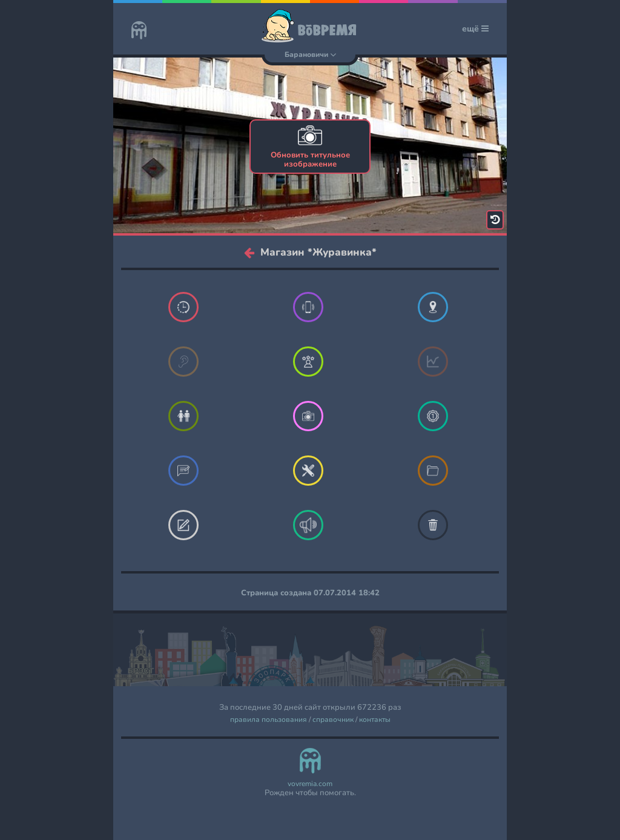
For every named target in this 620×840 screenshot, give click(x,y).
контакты (375, 720)
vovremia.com (310, 784)
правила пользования (269, 720)
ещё (475, 29)
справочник (333, 720)
